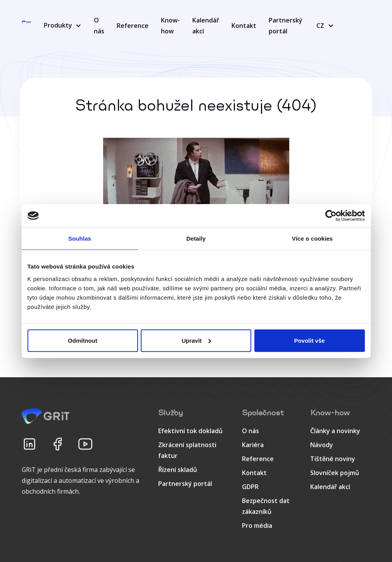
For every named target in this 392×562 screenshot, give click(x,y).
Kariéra (253, 445)
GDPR (250, 487)
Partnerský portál (286, 26)
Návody (322, 445)
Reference (133, 26)
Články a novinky (335, 431)
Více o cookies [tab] (313, 239)
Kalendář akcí (206, 26)
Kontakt (244, 26)
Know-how (170, 26)
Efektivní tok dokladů (190, 431)
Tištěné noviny (333, 459)
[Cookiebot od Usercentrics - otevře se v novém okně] (331, 216)
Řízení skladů (178, 470)
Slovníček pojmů (335, 473)
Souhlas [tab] (80, 239)
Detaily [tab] (196, 239)
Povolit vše (309, 340)
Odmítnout (83, 340)
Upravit (196, 340)
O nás (99, 26)
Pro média (257, 526)
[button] (63, 26)
